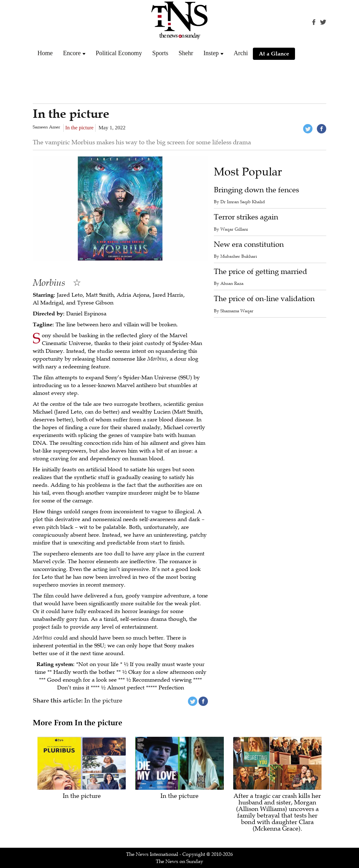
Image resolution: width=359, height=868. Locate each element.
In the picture (79, 128)
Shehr (186, 53)
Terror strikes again (246, 217)
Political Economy (119, 53)
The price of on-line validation (264, 299)
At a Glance (274, 54)
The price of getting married (261, 272)
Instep (211, 53)
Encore (72, 53)
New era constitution (249, 245)
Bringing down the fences (256, 190)
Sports (160, 53)
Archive (244, 53)
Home (45, 53)
